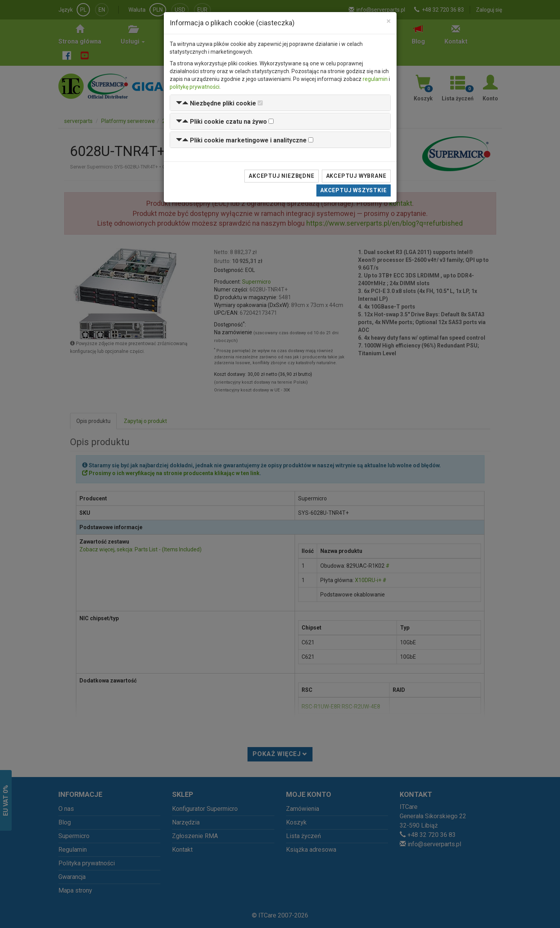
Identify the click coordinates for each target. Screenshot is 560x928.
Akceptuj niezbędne (281, 176)
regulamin (375, 79)
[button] (216, 103)
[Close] (389, 21)
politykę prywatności (195, 87)
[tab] (280, 103)
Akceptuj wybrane (356, 176)
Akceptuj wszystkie (353, 190)
